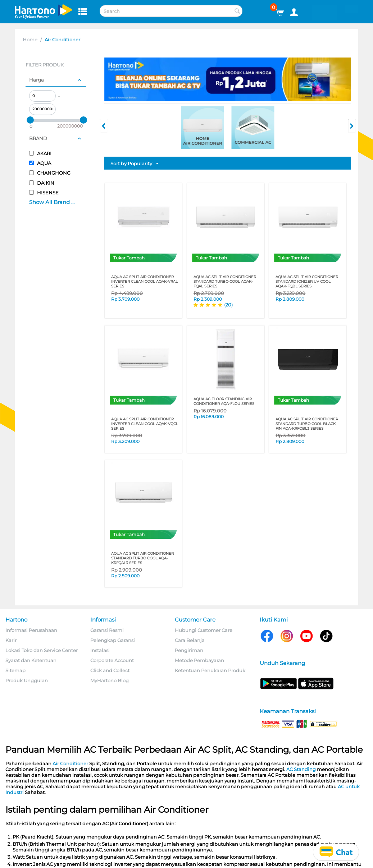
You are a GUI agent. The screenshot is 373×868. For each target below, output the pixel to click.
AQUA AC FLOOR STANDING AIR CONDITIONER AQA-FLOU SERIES (224, 401)
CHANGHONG (50, 173)
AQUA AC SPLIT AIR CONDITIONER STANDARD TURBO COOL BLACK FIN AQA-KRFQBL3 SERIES (307, 424)
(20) (228, 305)
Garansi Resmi (107, 630)
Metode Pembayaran (199, 660)
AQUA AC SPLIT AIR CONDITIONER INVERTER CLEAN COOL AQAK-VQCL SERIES (145, 424)
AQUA (40, 163)
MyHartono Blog (110, 680)
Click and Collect (110, 670)
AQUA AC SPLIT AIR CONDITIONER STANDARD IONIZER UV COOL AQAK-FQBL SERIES (307, 281)
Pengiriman (189, 650)
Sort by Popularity (135, 164)
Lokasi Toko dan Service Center (42, 650)
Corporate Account (112, 660)
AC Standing (301, 769)
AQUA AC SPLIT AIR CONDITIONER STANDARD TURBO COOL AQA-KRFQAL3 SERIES (142, 558)
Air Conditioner (70, 763)
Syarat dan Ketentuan (31, 660)
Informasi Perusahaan (31, 630)
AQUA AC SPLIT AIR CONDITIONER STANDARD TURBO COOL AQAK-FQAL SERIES (225, 281)
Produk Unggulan (27, 680)
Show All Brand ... (52, 202)
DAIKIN (42, 183)
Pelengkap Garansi (113, 640)
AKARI (40, 153)
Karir (11, 640)
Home (30, 40)
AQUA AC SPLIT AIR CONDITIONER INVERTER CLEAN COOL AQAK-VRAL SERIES (144, 281)
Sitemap (15, 670)
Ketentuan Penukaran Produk (210, 670)
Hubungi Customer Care (204, 630)
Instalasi (100, 650)
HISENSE (44, 193)
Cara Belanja (190, 640)
